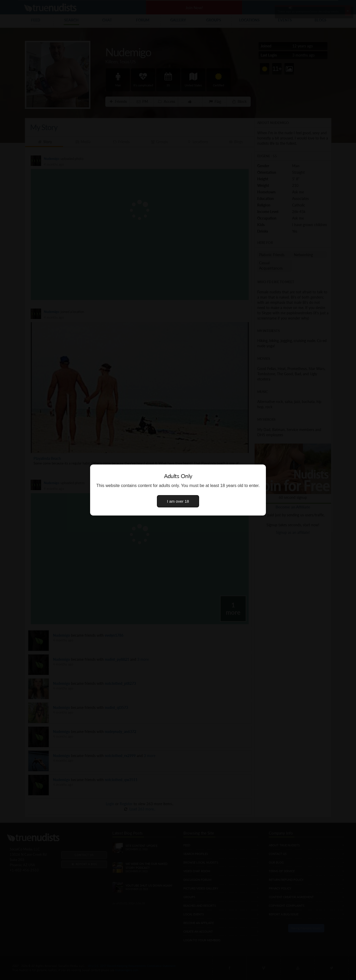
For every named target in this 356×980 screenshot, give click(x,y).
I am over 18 (178, 501)
